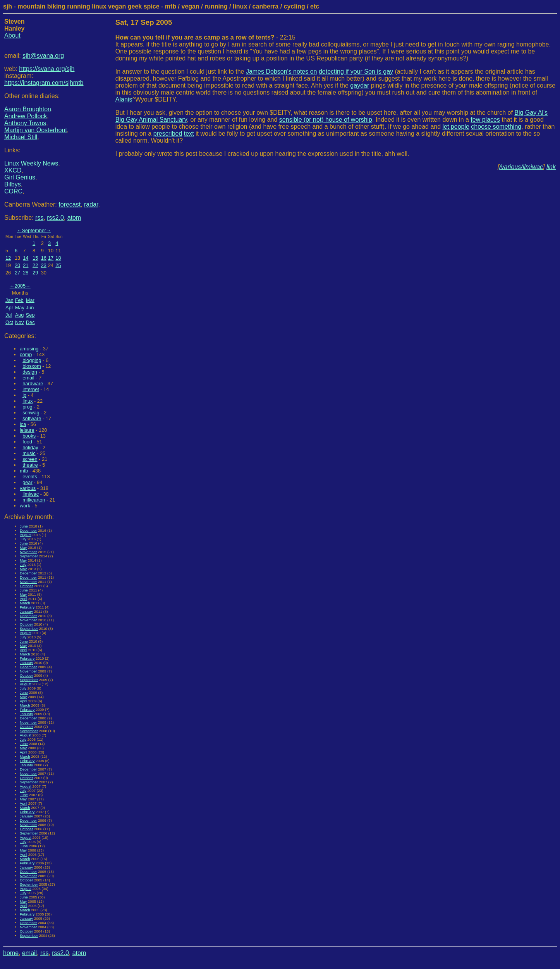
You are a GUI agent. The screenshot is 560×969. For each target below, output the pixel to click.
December (28, 530)
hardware (33, 384)
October (26, 586)
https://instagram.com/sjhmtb (44, 83)
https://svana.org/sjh (47, 69)
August (26, 535)
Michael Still (21, 137)
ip (24, 395)
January (26, 611)
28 (26, 273)
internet (31, 389)
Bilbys (13, 184)
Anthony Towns (25, 123)
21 (26, 265)
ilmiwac (31, 494)
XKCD (13, 170)
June (24, 526)
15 (35, 258)
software (32, 418)
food (27, 442)
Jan (9, 300)
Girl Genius (20, 177)
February (27, 607)
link (551, 167)
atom (74, 218)
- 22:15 (205, 37)
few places (485, 120)
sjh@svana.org (43, 56)
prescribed (168, 134)
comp (26, 354)
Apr (9, 308)
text (189, 134)
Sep (30, 315)
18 (58, 258)
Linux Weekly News (31, 163)
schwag (31, 413)
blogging (32, 360)
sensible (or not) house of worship (326, 120)
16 (44, 258)
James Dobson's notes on (282, 72)
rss (39, 218)
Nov (20, 322)
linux (27, 401)
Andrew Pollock (26, 116)
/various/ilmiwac (521, 167)
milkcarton (34, 500)
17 (51, 258)
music (29, 453)
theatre (30, 465)
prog (27, 407)
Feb (19, 300)
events (30, 477)
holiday (30, 447)
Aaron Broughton (28, 109)
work (25, 506)
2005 (20, 286)
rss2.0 (55, 218)
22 (35, 265)
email (28, 378)
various (28, 488)
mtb (24, 471)
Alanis (124, 99)
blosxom (32, 366)
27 (17, 273)
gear (27, 482)
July (23, 539)
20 (17, 265)
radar (91, 204)
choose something (496, 127)
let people (456, 127)
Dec (30, 322)
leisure (27, 430)
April (23, 599)
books (29, 436)
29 (35, 273)
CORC (13, 191)
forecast (70, 204)
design (30, 372)
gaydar (360, 85)
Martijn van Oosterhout (36, 130)
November (28, 552)
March (25, 603)
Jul (9, 315)
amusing (29, 349)
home (11, 953)
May (20, 308)
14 (26, 258)
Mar (30, 300)
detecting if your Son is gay (356, 72)
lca (23, 424)
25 (58, 265)
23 (44, 265)
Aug (20, 315)
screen (30, 459)
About (12, 35)
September (34, 230)
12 (8, 258)
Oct (9, 322)
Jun (30, 308)
